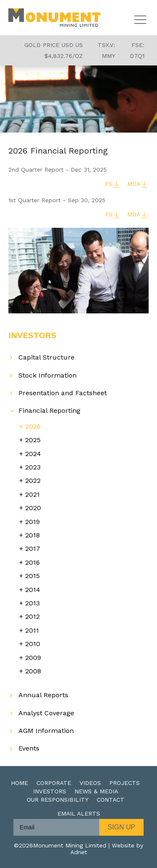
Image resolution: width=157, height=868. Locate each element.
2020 (33, 508)
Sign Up (121, 827)
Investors (50, 791)
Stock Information (48, 375)
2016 (32, 562)
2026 (33, 426)
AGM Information (46, 731)
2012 (32, 616)
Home (19, 783)
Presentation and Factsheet (63, 393)
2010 (33, 644)
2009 (33, 658)
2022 (33, 481)
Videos (90, 783)
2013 (32, 603)
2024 (33, 454)
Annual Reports (43, 695)
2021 (32, 494)
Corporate (54, 783)
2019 (32, 522)
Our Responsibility (58, 800)
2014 (33, 590)
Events (29, 748)
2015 (32, 576)
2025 (33, 440)
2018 (32, 535)
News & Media (96, 791)
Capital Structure (46, 357)
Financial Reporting (49, 411)
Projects (125, 783)
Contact (111, 800)
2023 (33, 467)
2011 (32, 630)
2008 (33, 671)
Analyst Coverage (46, 713)
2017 (33, 549)
